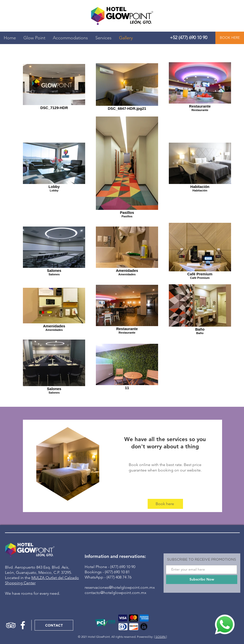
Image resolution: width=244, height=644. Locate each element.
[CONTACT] (54, 625)
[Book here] (165, 504)
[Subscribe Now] (202, 580)
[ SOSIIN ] (160, 637)
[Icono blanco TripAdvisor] (11, 625)
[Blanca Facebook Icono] (23, 625)
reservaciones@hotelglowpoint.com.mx (120, 587)
